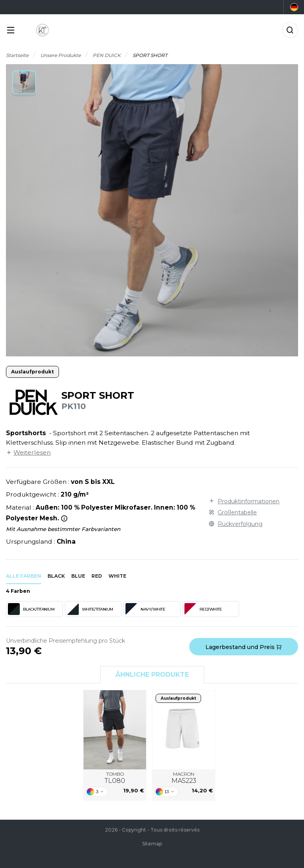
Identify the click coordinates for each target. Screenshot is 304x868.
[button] (24, 82)
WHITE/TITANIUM (90, 609)
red (97, 576)
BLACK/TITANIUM (31, 609)
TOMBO (115, 778)
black (56, 576)
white (117, 576)
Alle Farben (24, 576)
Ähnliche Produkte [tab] (152, 675)
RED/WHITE (203, 609)
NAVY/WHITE (145, 609)
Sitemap (152, 844)
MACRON (184, 778)
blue (78, 576)
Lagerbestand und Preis (244, 647)
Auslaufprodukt (32, 372)
